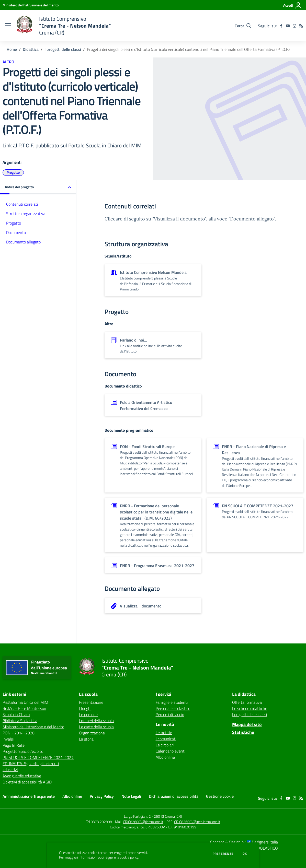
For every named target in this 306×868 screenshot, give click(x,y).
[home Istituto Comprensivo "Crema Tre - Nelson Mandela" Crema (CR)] (64, 26)
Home (12, 49)
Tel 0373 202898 (99, 822)
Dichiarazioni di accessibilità (174, 796)
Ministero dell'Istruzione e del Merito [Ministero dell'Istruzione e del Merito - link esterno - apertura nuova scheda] (33, 727)
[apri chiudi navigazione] (8, 26)
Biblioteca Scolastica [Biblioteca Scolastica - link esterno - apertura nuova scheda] (20, 721)
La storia (86, 739)
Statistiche (243, 732)
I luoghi (85, 708)
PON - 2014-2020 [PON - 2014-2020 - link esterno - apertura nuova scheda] (19, 733)
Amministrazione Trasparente (29, 796)
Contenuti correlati (22, 204)
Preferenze (223, 854)
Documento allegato (23, 242)
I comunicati (166, 739)
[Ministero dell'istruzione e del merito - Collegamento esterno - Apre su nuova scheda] (31, 5)
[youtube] (288, 26)
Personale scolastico (173, 708)
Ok (245, 854)
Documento (16, 232)
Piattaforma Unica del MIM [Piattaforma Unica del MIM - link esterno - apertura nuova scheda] (25, 702)
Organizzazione (92, 733)
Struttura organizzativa (26, 214)
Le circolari (165, 745)
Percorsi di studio (170, 714)
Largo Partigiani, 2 (137, 816)
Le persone (88, 714)
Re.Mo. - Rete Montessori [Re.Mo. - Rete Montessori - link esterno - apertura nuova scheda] (24, 708)
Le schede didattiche (250, 708)
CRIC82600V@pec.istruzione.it (197, 822)
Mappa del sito (247, 724)
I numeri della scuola (96, 721)
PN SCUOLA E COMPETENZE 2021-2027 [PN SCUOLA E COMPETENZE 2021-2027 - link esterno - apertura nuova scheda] (38, 757)
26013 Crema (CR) (168, 816)
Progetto (13, 172)
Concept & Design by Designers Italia (244, 842)
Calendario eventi (171, 751)
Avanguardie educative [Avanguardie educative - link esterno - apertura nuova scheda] (22, 776)
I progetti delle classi (63, 49)
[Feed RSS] (301, 26)
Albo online (165, 757)
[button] (38, 187)
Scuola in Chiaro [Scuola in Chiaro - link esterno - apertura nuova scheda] (16, 714)
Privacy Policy (102, 796)
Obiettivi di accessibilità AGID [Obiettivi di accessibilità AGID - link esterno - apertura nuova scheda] (27, 782)
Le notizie (164, 733)
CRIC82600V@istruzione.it (143, 822)
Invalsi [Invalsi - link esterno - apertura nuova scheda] (8, 739)
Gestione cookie (220, 796)
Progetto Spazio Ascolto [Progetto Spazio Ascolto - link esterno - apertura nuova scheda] (23, 751)
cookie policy (129, 857)
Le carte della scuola (96, 727)
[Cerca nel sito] (243, 26)
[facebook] (281, 26)
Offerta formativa (247, 702)
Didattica (31, 49)
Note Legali (131, 796)
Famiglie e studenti (172, 702)
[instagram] (294, 26)
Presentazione (91, 702)
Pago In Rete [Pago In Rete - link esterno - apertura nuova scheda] (14, 745)
